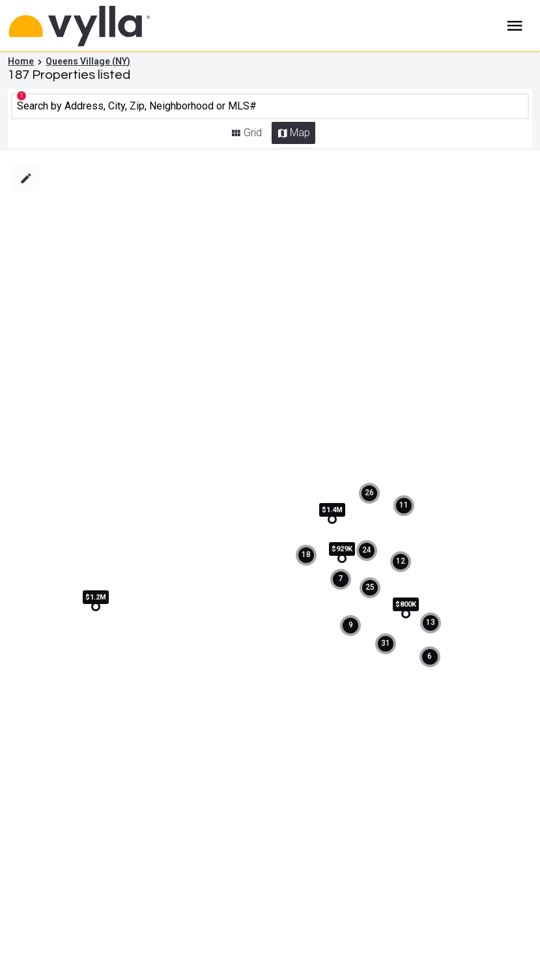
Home (21, 61)
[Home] (106, 26)
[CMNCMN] (270, 106)
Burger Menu (515, 26)
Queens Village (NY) (88, 61)
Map (300, 133)
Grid (253, 133)
